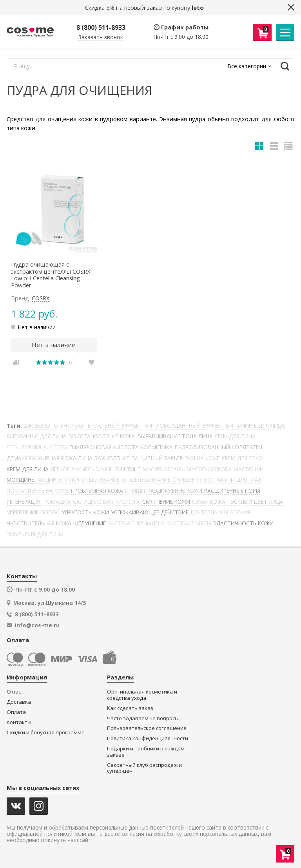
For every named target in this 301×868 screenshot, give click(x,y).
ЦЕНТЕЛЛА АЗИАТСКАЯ (220, 512)
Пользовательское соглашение (147, 728)
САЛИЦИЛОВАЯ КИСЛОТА (106, 502)
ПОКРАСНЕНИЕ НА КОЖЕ (38, 491)
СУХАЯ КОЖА (209, 502)
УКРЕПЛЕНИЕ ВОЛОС (33, 512)
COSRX (41, 298)
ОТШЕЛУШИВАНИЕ (146, 480)
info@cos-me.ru (37, 625)
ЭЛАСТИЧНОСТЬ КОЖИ (243, 523)
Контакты (19, 722)
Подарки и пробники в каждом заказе (146, 752)
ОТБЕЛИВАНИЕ (100, 480)
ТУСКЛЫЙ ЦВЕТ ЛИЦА (255, 502)
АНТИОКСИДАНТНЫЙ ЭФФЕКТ (184, 426)
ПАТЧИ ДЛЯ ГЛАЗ (239, 480)
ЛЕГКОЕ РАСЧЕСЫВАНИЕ (82, 469)
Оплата (16, 712)
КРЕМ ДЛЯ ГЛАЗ (242, 458)
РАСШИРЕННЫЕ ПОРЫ (232, 491)
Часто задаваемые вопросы (143, 718)
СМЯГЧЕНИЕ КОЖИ (166, 502)
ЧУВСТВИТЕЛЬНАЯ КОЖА (39, 523)
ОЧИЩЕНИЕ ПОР (194, 480)
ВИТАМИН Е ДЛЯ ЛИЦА (255, 426)
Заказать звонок (101, 37)
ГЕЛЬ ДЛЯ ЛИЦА (235, 436)
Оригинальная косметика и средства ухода (142, 695)
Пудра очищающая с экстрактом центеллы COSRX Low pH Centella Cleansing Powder (51, 275)
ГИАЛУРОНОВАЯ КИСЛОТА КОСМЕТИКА (121, 447)
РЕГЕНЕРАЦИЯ (24, 502)
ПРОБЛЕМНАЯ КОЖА (97, 491)
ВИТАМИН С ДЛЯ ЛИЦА (37, 436)
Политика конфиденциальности (148, 738)
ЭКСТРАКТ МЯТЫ (189, 523)
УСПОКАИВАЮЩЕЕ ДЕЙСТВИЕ (150, 512)
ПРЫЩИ (135, 491)
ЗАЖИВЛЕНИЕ (112, 458)
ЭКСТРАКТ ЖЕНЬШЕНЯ (136, 523)
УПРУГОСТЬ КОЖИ (85, 512)
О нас (14, 692)
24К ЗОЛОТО (41, 426)
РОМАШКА (57, 502)
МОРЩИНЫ (21, 480)
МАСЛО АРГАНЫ (164, 469)
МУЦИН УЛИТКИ (58, 480)
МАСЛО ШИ (249, 469)
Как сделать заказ (130, 708)
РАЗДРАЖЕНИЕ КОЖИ (175, 491)
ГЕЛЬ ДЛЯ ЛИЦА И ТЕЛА (37, 447)
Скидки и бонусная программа (46, 733)
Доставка (19, 702)
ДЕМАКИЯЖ (21, 458)
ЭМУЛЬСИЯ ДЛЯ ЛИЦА (35, 534)
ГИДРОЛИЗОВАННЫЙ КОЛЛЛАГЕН (218, 447)
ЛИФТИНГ (128, 469)
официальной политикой (40, 834)
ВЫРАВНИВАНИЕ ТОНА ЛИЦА (175, 436)
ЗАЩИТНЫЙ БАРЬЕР (157, 458)
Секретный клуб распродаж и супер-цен (144, 768)
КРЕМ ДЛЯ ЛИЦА (28, 469)
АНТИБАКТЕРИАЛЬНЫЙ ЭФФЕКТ (101, 426)
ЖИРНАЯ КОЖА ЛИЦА (65, 458)
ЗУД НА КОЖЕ (202, 458)
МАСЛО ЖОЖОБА (209, 469)
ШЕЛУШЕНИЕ (90, 523)
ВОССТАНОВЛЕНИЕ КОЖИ (102, 436)
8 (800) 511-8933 (101, 27)
